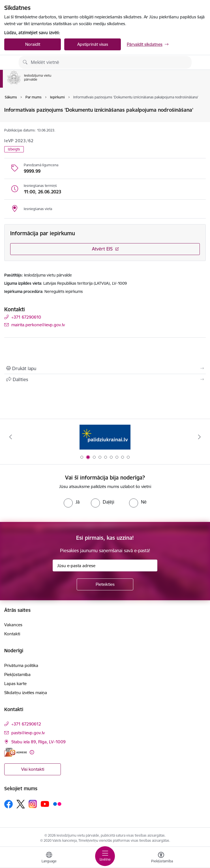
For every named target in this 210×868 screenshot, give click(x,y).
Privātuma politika (21, 665)
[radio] (72, 502)
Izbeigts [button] (14, 149)
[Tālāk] (200, 437)
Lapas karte (15, 684)
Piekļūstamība (17, 674)
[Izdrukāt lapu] (105, 368)
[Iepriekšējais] (10, 437)
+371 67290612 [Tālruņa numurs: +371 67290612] (26, 724)
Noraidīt (33, 44)
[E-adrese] (16, 752)
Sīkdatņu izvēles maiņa (26, 693)
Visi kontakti (33, 769)
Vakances (13, 625)
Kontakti (12, 634)
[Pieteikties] (105, 584)
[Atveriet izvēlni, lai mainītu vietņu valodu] (49, 858)
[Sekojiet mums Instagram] (33, 804)
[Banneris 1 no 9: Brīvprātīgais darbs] (105, 437)
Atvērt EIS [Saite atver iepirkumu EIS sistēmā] (102, 249)
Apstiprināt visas (93, 44)
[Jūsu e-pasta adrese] (105, 565)
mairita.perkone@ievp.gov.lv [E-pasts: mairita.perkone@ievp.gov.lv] (38, 325)
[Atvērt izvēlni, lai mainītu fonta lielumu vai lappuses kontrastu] (161, 858)
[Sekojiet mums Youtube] (45, 804)
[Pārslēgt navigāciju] (105, 856)
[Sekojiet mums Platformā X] (21, 804)
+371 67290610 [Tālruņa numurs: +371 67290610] (26, 317)
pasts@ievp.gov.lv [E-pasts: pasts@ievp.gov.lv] (28, 733)
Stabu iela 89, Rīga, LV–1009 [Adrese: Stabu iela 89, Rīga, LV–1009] (38, 742)
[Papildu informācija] (32, 752)
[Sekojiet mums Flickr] (57, 804)
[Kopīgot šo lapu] (105, 379)
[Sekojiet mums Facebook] (8, 804)
